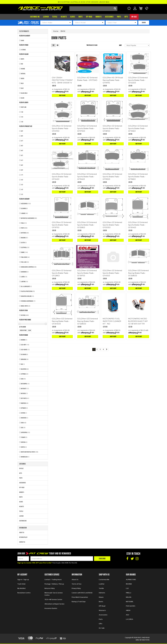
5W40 (22, 41)
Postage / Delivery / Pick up (54, 584)
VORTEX (24, 447)
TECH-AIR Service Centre (53, 599)
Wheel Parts (26, 306)
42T (22, 155)
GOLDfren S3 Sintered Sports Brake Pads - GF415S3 (112, 273)
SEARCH (144, 23)
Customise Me (35, 17)
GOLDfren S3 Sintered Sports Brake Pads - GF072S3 (87, 128)
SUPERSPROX (25, 432)
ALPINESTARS (131, 579)
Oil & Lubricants (26, 286)
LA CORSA (129, 619)
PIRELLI (128, 593)
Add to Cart (62, 95)
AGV (128, 615)
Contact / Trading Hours (53, 579)
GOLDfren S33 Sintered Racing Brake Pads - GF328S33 (87, 321)
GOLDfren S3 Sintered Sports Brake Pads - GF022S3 (138, 80)
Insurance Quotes (51, 608)
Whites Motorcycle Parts (30, 452)
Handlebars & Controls (29, 267)
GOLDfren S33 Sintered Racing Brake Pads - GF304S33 (62, 321)
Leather (46, 17)
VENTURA (24, 442)
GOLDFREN (25, 369)
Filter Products (24, 31)
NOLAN (129, 597)
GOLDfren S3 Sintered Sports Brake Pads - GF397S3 (87, 273)
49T (22, 131)
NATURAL (23, 74)
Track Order (22, 584)
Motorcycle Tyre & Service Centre (54, 594)
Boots (81, 17)
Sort (120, 45)
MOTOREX (24, 393)
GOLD (22, 83)
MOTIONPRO (25, 384)
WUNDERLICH (25, 457)
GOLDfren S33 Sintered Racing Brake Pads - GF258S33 (138, 273)
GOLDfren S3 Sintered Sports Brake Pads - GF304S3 (138, 225)
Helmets (64, 17)
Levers (24, 277)
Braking (24, 238)
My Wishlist (22, 588)
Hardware (25, 272)
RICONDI (129, 584)
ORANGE (23, 69)
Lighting (24, 282)
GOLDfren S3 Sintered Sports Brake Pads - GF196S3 (138, 177)
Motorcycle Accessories (29, 218)
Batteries (25, 233)
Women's (99, 17)
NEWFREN (25, 403)
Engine (24, 252)
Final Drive (25, 257)
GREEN (23, 79)
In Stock (25, 315)
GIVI (23, 364)
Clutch (24, 243)
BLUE (22, 88)
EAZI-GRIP (25, 345)
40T (22, 165)
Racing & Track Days (79, 602)
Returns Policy (23, 537)
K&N (23, 379)
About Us (22, 533)
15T (22, 185)
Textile (55, 17)
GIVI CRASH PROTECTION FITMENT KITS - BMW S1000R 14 (62, 80)
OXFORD (24, 413)
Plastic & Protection (28, 291)
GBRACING (25, 359)
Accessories (109, 17)
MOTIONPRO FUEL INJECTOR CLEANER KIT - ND (112, 321)
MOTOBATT (25, 389)
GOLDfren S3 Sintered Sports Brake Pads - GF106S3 (138, 128)
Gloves (73, 17)
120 (22, 122)
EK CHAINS (24, 354)
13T (22, 194)
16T (22, 180)
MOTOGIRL (130, 602)
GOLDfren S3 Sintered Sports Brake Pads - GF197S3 (62, 225)
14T (22, 190)
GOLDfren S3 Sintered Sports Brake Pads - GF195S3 (112, 177)
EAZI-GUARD (25, 350)
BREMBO (24, 340)
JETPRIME (25, 374)
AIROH (128, 610)
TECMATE (24, 437)
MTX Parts (25, 398)
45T (22, 146)
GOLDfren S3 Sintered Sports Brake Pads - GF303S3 (112, 225)
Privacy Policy (76, 588)
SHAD (24, 423)
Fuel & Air (25, 262)
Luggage (24, 213)
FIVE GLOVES (131, 606)
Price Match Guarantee (80, 597)
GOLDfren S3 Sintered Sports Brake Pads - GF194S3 (87, 177)
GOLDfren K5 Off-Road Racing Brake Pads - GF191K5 (113, 80)
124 (22, 117)
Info (67, 92)
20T (22, 170)
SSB (23, 428)
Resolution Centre (24, 593)
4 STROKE (23, 50)
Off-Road (89, 17)
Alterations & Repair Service (54, 604)
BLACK (23, 98)
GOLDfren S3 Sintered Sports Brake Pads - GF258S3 (87, 225)
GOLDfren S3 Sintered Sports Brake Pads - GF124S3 (62, 177)
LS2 (127, 588)
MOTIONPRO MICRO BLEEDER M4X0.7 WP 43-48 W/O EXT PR (138, 321)
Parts (119, 17)
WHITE (23, 59)
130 (22, 112)
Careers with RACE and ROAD (82, 593)
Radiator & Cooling (27, 296)
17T (22, 175)
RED (22, 64)
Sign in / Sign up (23, 579)
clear (30, 330)
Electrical (25, 247)
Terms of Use (77, 584)
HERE (67, 563)
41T (22, 160)
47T (22, 141)
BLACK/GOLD (24, 93)
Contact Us (22, 542)
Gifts (126, 17)
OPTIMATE (24, 408)
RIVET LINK (24, 107)
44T (22, 151)
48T (22, 136)
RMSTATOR (25, 418)
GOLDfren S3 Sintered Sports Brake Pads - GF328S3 (62, 273)
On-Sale (134, 17)
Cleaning (24, 208)
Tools (24, 223)
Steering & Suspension (28, 301)
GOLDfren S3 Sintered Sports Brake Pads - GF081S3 (112, 128)
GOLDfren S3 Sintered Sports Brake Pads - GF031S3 (62, 128)
